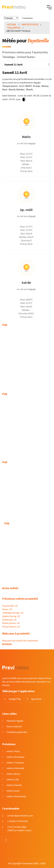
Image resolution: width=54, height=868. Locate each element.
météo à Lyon (13, 791)
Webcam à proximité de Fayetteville (20, 640)
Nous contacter (14, 726)
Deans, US (7, 609)
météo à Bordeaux (15, 757)
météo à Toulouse (15, 762)
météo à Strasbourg (16, 796)
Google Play (15, 699)
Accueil (12, 24)
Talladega (14, 28)
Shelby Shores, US (11, 623)
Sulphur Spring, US (11, 616)
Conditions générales (17, 732)
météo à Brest (13, 774)
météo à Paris (13, 751)
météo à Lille (13, 779)
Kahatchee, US (9, 620)
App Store (36, 699)
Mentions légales (15, 721)
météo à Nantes (14, 785)
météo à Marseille (15, 768)
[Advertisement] (27, 357)
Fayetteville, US (10, 606)
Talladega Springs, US (13, 613)
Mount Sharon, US (11, 626)
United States (30, 24)
